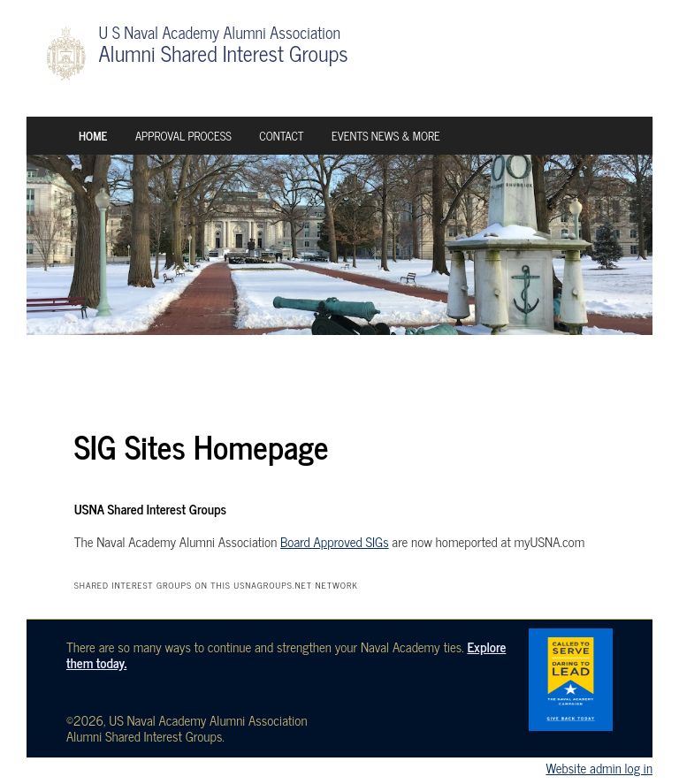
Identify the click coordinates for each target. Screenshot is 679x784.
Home (93, 136)
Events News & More (386, 136)
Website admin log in (599, 768)
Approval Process (183, 136)
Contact (281, 136)
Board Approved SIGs (335, 541)
